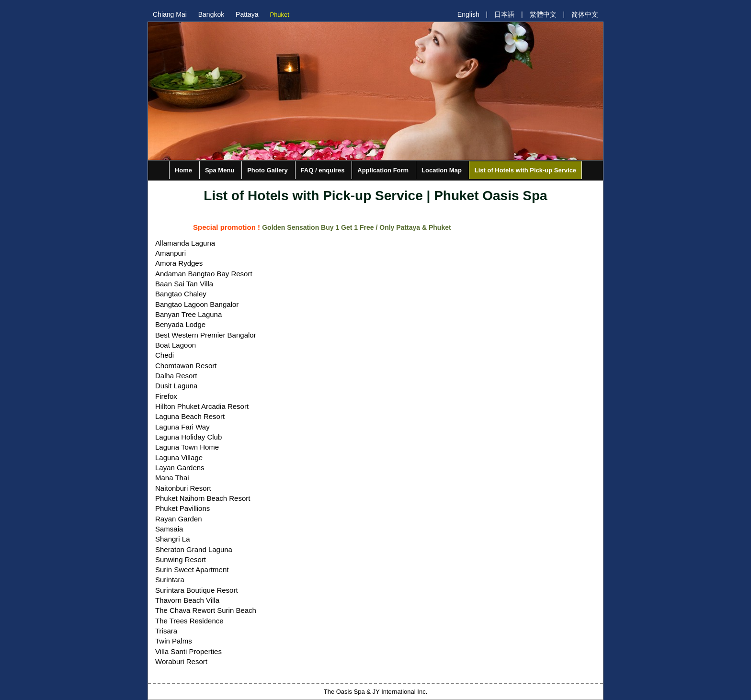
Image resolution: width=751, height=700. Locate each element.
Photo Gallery (267, 170)
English (468, 14)
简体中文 (585, 14)
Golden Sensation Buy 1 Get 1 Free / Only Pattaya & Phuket (356, 227)
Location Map (442, 170)
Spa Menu (220, 170)
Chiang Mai (170, 14)
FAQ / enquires (323, 170)
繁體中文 (543, 14)
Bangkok (211, 14)
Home (183, 170)
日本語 (504, 14)
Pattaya (247, 14)
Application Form (383, 170)
